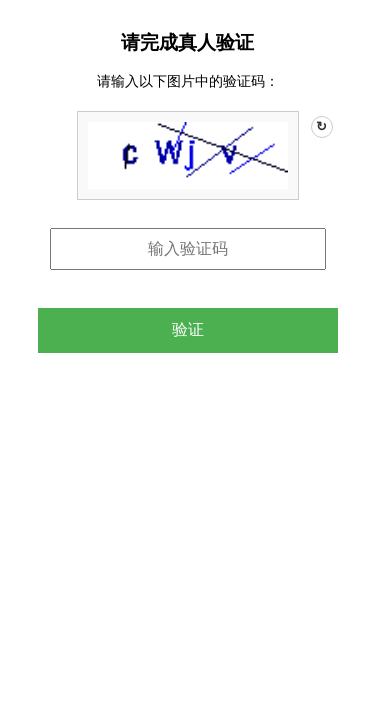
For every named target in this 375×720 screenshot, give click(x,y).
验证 (188, 329)
